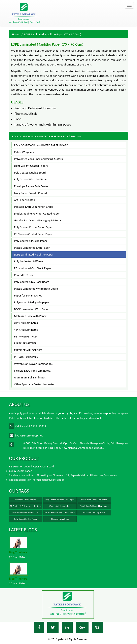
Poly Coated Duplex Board (30, 173)
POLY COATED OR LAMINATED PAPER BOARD (41, 145)
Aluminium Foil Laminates (30, 377)
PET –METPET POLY (26, 336)
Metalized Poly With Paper (30, 316)
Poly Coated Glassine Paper (31, 241)
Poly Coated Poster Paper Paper (33, 227)
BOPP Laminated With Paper (31, 309)
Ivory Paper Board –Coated (30, 193)
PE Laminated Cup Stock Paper (33, 268)
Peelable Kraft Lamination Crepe (34, 207)
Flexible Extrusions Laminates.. (33, 371)
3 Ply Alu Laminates (26, 323)
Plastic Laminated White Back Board (36, 289)
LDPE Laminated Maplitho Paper (34, 255)
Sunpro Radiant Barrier (26, 500)
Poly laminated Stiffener (29, 261)
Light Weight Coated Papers (31, 166)
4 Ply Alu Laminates (26, 330)
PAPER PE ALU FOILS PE (28, 350)
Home (16, 34)
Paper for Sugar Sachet (28, 295)
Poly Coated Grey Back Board (32, 282)
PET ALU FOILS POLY (26, 357)
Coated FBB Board (25, 275)
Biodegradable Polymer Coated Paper (37, 214)
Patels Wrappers (24, 152)
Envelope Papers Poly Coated (32, 186)
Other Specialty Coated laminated (35, 384)
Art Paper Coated (25, 200)
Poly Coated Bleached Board (31, 179)
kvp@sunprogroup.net (26, 435)
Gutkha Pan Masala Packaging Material (38, 220)
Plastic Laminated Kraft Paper (32, 248)
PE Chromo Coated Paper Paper (33, 234)
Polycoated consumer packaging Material (39, 159)
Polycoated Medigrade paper (32, 302)
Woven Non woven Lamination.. (34, 364)
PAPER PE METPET (25, 343)
